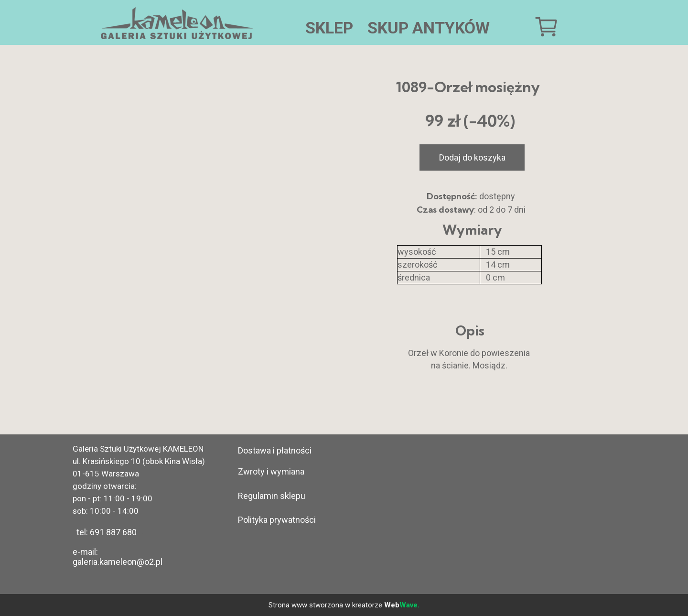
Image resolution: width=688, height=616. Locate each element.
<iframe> (478, 511)
